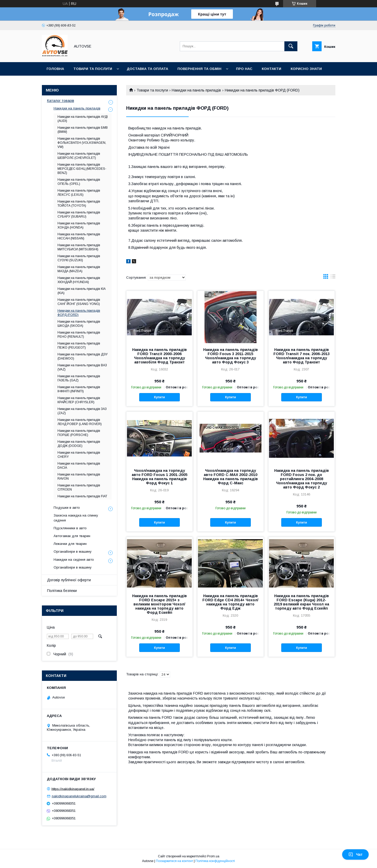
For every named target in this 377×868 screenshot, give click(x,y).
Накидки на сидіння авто (74, 560)
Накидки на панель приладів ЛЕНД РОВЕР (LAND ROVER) (80, 422)
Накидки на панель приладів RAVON (79, 477)
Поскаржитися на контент (174, 861)
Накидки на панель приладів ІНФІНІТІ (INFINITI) (79, 389)
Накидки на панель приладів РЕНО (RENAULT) (79, 335)
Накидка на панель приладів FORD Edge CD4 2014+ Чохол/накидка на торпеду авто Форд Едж (230, 602)
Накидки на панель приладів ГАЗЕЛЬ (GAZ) (79, 378)
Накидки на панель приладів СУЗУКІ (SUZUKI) (79, 258)
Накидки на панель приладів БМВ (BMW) (83, 130)
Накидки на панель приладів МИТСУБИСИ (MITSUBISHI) (79, 247)
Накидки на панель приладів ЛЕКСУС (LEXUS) (79, 193)
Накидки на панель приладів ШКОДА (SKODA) (79, 324)
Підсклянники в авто (70, 528)
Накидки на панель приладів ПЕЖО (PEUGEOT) (79, 345)
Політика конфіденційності (215, 861)
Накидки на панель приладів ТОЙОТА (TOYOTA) (79, 204)
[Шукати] (291, 46)
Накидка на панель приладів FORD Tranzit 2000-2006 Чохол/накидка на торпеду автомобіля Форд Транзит (159, 356)
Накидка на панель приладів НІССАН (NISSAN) (79, 236)
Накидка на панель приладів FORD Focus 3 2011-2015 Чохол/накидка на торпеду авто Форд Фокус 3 (231, 356)
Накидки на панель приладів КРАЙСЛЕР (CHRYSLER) (79, 400)
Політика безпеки (62, 591)
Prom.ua (213, 856)
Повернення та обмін (199, 69)
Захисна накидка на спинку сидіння (76, 518)
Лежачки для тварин (70, 544)
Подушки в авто (67, 508)
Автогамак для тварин (72, 536)
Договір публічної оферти (69, 580)
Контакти (271, 69)
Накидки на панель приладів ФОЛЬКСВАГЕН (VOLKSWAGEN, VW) (82, 143)
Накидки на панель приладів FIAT (82, 496)
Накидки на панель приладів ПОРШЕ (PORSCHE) (79, 433)
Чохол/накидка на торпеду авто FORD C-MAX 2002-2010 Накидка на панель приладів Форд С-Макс (231, 477)
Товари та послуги (93, 69)
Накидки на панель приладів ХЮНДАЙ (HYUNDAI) (79, 280)
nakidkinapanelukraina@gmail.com (79, 796)
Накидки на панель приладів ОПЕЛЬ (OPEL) (79, 182)
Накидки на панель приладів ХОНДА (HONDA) (79, 225)
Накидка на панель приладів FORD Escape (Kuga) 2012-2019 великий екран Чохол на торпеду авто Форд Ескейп (301, 602)
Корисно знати (306, 69)
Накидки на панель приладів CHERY (79, 455)
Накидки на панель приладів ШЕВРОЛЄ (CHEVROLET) (79, 156)
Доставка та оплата (147, 69)
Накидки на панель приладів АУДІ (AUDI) (83, 119)
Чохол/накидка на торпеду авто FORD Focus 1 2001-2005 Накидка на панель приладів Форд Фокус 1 (159, 477)
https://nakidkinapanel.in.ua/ (73, 789)
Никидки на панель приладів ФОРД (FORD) (79, 313)
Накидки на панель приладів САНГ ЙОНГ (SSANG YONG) (79, 302)
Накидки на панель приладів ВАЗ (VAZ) (82, 367)
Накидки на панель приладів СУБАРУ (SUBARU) (79, 214)
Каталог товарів (61, 101)
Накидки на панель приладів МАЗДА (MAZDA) (79, 269)
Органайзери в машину (73, 552)
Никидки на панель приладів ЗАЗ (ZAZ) (82, 411)
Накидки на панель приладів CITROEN (79, 487)
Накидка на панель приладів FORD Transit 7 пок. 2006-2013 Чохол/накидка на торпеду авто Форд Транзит (302, 356)
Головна (55, 69)
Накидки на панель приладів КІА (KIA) (82, 291)
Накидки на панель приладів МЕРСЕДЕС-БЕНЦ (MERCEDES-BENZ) (82, 169)
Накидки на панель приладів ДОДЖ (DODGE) (79, 444)
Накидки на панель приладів (196, 90)
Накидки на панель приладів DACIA (79, 466)
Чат (355, 854)
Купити (159, 397)
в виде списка (333, 278)
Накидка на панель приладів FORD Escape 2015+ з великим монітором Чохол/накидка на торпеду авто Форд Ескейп (159, 604)
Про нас (244, 69)
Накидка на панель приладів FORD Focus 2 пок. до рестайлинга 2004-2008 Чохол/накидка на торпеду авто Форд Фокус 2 (302, 479)
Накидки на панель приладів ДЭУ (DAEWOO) (83, 356)
